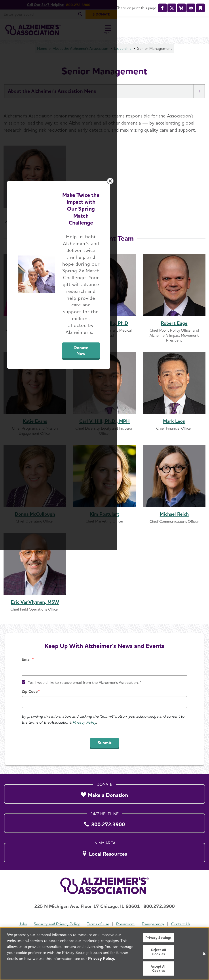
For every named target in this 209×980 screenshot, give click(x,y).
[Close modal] (202, 436)
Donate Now (150, 528)
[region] (104, 954)
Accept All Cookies (159, 968)
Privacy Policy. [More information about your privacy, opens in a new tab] (102, 958)
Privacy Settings (159, 938)
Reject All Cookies (159, 952)
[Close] (204, 954)
